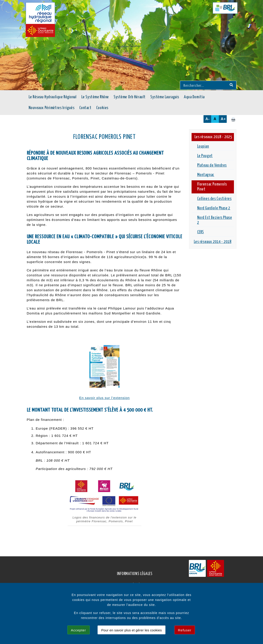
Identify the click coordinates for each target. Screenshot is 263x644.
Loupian (203, 147)
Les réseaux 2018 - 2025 (213, 137)
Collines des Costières (214, 199)
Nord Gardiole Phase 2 (214, 208)
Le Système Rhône (95, 97)
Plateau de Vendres (212, 165)
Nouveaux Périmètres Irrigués (52, 108)
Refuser (185, 630)
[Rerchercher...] (204, 85)
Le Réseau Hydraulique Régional (53, 97)
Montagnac (206, 175)
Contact (85, 108)
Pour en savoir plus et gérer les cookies (131, 630)
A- (208, 119)
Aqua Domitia (194, 97)
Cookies (102, 108)
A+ (223, 119)
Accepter (79, 630)
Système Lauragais (165, 97)
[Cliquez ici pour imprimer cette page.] (233, 119)
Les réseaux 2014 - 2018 (213, 242)
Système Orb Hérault (130, 97)
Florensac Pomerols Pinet (212, 187)
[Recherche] (231, 85)
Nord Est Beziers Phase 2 (215, 220)
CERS (201, 232)
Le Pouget (205, 156)
